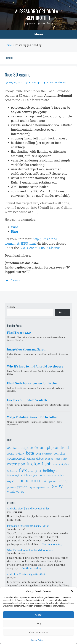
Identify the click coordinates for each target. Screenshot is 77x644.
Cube (15, 227)
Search (11, 307)
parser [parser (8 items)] (53, 481)
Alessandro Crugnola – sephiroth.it (38, 14)
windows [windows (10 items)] (13, 491)
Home (8, 45)
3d (48, 82)
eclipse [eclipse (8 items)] (49, 459)
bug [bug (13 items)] (38, 453)
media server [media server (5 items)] (52, 475)
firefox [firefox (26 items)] (33, 464)
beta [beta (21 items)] (30, 453)
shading (62, 82)
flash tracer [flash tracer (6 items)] (12, 471)
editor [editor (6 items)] (64, 459)
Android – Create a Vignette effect (26, 574)
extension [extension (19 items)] (16, 464)
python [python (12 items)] (22, 487)
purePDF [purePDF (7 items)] (11, 487)
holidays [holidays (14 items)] (50, 471)
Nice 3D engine (18, 74)
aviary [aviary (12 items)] (20, 453)
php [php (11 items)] (65, 481)
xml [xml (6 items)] (23, 492)
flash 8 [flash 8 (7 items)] (56, 465)
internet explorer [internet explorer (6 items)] (15, 475)
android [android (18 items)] (62, 447)
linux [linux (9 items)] (42, 475)
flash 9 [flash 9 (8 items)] (65, 464)
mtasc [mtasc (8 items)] (61, 475)
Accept (38, 615)
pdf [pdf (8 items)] (60, 481)
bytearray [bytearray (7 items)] (47, 454)
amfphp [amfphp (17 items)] (47, 447)
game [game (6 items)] (31, 471)
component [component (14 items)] (16, 458)
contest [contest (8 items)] (31, 459)
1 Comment (15, 280)
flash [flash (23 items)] (47, 464)
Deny (39, 623)
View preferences (38, 632)
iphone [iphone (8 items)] (28, 475)
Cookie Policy (37, 640)
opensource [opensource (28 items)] (29, 480)
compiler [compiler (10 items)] (59, 453)
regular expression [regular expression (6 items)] (37, 487)
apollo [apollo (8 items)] (11, 454)
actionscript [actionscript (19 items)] (18, 447)
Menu (39, 34)
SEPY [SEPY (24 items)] (58, 487)
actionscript (34, 82)
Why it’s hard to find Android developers (30, 550)
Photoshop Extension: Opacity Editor (28, 526)
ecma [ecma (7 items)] (57, 459)
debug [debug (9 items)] (40, 459)
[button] (72, 591)
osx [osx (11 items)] (45, 481)
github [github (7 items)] (38, 471)
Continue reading (52, 544)
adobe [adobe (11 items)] (35, 448)
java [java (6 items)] (35, 475)
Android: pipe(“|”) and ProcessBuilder (28, 508)
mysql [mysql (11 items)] (11, 481)
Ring (14, 231)
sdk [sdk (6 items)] (49, 487)
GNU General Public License (40, 248)
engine (54, 82)
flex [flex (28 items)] (23, 470)
